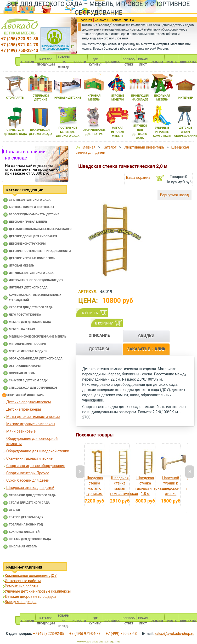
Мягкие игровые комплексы (31, 424)
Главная (89, 147)
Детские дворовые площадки (30, 596)
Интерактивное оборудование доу (36, 280)
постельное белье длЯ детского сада (68, 132)
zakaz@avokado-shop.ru (175, 634)
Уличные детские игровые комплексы (38, 591)
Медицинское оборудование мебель (38, 337)
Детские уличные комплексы (32, 258)
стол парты (15, 98)
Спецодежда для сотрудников (33, 388)
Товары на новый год (26, 525)
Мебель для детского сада (30, 322)
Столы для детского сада (29, 503)
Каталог (109, 147)
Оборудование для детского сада (36, 359)
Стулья (14, 510)
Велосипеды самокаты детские (34, 214)
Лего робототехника (25, 315)
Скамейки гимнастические (29, 458)
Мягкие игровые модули (28, 351)
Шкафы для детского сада (30, 539)
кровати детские (68, 98)
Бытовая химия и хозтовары (31, 207)
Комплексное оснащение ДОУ (31, 576)
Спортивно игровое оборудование (36, 466)
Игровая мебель (21, 266)
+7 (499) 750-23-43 (19, 51)
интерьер (186, 98)
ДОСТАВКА (112, 62)
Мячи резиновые (21, 431)
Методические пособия (27, 344)
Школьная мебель (23, 546)
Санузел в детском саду (28, 380)
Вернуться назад (175, 195)
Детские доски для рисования (33, 236)
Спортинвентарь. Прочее (28, 473)
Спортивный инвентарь (25, 395)
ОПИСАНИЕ (99, 335)
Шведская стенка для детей (30, 488)
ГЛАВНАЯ (27, 62)
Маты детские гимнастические (33, 417)
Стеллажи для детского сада (32, 495)
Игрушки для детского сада (31, 273)
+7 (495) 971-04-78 (19, 45)
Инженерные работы (23, 581)
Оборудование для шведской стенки (38, 451)
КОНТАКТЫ (188, 62)
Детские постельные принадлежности (40, 251)
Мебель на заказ (22, 329)
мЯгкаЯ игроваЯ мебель (118, 132)
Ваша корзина (138, 178)
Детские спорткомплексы (29, 402)
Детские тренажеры (24, 409)
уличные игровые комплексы (162, 132)
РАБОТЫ (172, 62)
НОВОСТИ (79, 62)
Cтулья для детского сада (30, 200)
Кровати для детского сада (31, 307)
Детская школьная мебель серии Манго (40, 229)
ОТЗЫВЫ (157, 62)
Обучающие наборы (25, 366)
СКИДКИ (146, 336)
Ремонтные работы (21, 586)
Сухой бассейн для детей (28, 480)
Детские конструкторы (27, 244)
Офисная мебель (22, 373)
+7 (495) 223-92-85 (19, 39)
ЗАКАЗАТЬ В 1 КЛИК (146, 349)
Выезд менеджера (21, 602)
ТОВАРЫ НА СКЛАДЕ (64, 62)
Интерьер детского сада (28, 288)
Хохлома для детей (24, 532)
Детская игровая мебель (28, 222)
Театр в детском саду (26, 517)
